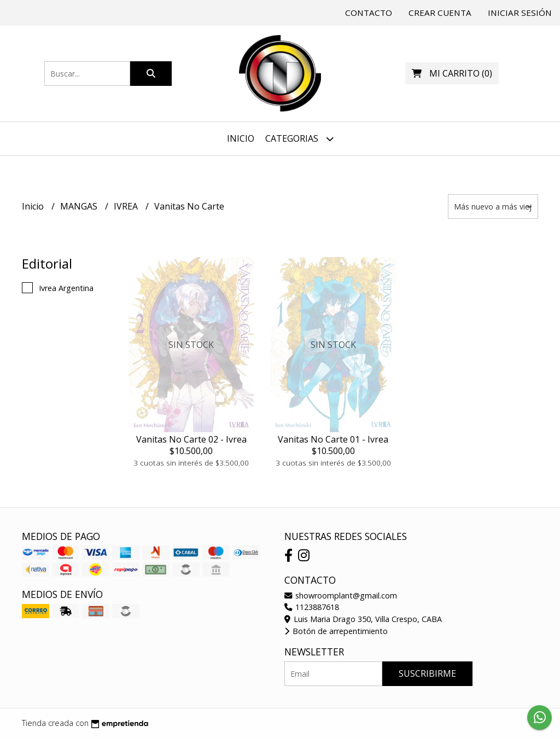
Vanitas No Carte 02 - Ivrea (191, 439)
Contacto (369, 13)
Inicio (241, 138)
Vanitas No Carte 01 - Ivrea (333, 439)
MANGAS (80, 206)
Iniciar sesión (520, 13)
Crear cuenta (440, 13)
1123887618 (312, 607)
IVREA (127, 206)
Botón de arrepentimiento (336, 631)
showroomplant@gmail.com (341, 595)
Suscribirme (427, 673)
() (452, 73)
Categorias (299, 139)
